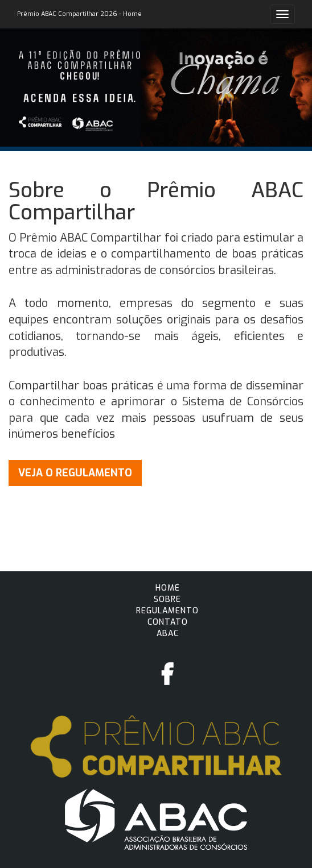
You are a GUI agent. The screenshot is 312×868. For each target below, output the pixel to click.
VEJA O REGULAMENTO (75, 473)
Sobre (167, 599)
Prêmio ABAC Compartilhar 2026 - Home (79, 14)
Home (168, 588)
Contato (168, 622)
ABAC (168, 634)
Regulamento (167, 611)
